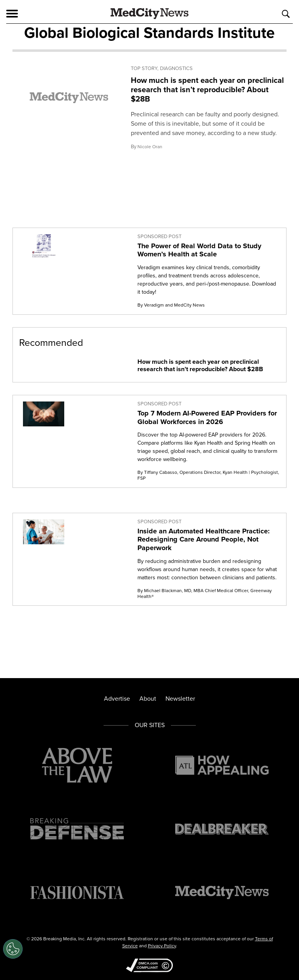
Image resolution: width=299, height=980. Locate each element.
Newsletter (180, 699)
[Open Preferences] (13, 949)
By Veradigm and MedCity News (171, 305)
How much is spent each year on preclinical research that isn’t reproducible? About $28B (207, 89)
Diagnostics (176, 68)
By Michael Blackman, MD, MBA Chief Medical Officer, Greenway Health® (205, 593)
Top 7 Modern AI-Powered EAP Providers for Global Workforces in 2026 (207, 417)
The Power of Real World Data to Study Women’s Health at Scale (199, 250)
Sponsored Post (159, 237)
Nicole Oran (150, 147)
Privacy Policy (162, 946)
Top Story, (145, 68)
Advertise (117, 699)
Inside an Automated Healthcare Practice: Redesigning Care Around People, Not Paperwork (204, 539)
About (148, 699)
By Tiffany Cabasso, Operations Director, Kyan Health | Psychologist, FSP (208, 475)
